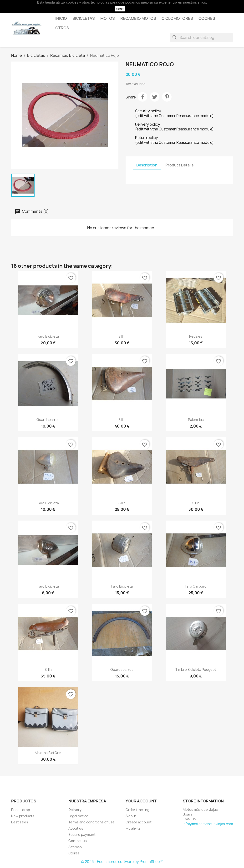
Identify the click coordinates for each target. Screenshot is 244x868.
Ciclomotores (177, 18)
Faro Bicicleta (48, 336)
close (120, 9)
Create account (139, 822)
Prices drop (21, 810)
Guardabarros (48, 420)
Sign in (131, 816)
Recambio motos (138, 18)
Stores (74, 853)
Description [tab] (147, 165)
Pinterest (167, 97)
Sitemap (75, 847)
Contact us (78, 841)
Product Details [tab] (179, 165)
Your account (141, 801)
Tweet (155, 97)
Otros (62, 28)
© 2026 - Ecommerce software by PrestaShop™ (122, 862)
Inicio (61, 18)
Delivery (75, 810)
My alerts (133, 828)
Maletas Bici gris (48, 753)
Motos (108, 18)
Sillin (122, 336)
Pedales (196, 336)
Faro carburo (196, 586)
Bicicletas (84, 18)
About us (76, 828)
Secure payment (82, 834)
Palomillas (196, 420)
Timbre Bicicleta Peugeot (196, 669)
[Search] (201, 37)
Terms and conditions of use (91, 822)
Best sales (20, 822)
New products (23, 816)
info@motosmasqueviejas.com (208, 824)
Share (142, 97)
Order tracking (137, 810)
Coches (207, 18)
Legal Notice (78, 816)
